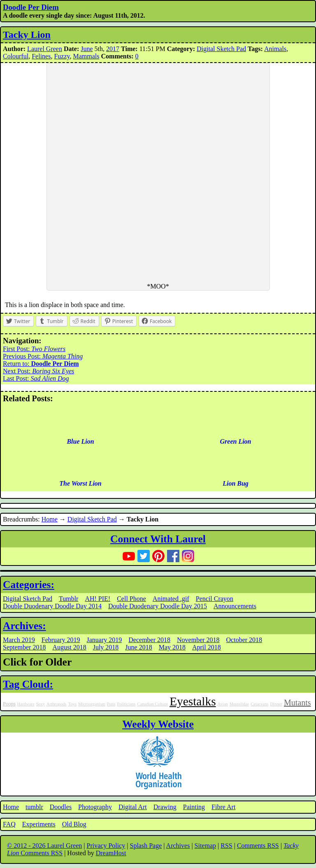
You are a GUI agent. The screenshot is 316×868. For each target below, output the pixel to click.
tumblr (34, 807)
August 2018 (69, 647)
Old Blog (74, 824)
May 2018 (172, 647)
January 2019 (105, 640)
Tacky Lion (27, 35)
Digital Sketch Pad (221, 49)
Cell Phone (131, 599)
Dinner (276, 704)
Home (50, 519)
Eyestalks (193, 701)
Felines (41, 56)
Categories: (29, 585)
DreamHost (111, 853)
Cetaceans (259, 704)
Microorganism (92, 704)
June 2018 (138, 647)
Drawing (165, 807)
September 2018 (24, 647)
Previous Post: (43, 356)
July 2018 (106, 647)
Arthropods (57, 704)
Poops (9, 704)
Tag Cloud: (28, 684)
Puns (111, 704)
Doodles (61, 807)
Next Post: (38, 371)
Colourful (16, 56)
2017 (113, 49)
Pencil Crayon (215, 599)
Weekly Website (158, 724)
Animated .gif (171, 599)
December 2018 (149, 640)
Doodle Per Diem (31, 7)
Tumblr (69, 599)
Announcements (235, 606)
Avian (223, 704)
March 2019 (19, 640)
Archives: (24, 626)
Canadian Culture (152, 704)
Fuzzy (62, 56)
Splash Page (146, 846)
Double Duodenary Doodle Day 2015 (158, 606)
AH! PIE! (98, 599)
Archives (178, 846)
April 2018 (207, 647)
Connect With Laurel (158, 539)
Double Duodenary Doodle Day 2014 (52, 606)
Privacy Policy (106, 846)
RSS (226, 846)
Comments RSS (258, 846)
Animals (275, 49)
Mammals (86, 56)
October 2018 (244, 640)
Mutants (297, 703)
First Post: (34, 349)
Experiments (39, 824)
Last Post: (36, 378)
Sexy (41, 704)
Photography (95, 807)
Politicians (126, 704)
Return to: (41, 364)
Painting (194, 807)
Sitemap (205, 846)
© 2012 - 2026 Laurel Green (44, 846)
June (87, 49)
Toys (72, 704)
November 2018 (198, 640)
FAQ (9, 824)
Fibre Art (223, 807)
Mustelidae (239, 704)
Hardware (26, 704)
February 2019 (61, 640)
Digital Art (133, 807)
